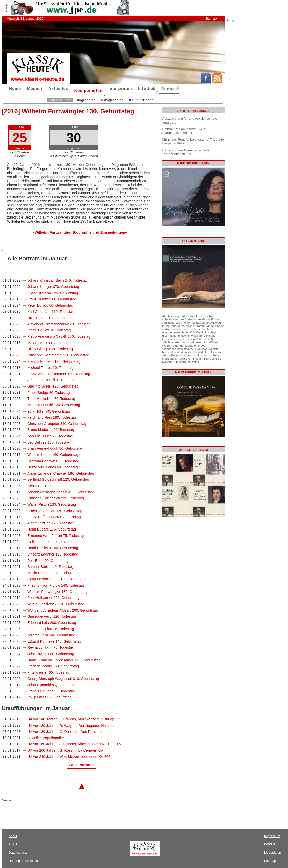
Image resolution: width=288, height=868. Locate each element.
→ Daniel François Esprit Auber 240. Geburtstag (62, 660)
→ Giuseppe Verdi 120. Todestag (49, 616)
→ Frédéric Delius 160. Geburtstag (51, 666)
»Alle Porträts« (82, 765)
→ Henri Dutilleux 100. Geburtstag (50, 548)
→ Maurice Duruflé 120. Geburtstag (51, 405)
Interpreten (120, 89)
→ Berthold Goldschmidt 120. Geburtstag (56, 479)
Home (15, 89)
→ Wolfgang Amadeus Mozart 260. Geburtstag (60, 610)
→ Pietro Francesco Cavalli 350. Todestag (57, 336)
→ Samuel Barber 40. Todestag (48, 567)
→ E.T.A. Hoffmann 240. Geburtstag (52, 517)
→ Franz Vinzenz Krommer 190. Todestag (56, 374)
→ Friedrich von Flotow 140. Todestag (53, 585)
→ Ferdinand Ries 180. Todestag (49, 417)
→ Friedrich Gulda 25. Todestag (48, 629)
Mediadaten (273, 852)
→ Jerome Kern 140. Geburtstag (49, 635)
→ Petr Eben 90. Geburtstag (46, 561)
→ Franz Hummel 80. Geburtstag (50, 299)
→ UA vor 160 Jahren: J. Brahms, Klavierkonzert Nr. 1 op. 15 (72, 744)
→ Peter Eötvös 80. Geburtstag (48, 305)
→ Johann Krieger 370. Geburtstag (51, 287)
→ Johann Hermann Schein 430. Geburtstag (59, 492)
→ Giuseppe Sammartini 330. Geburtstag (56, 355)
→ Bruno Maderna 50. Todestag (49, 430)
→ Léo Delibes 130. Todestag (47, 442)
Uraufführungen (141, 100)
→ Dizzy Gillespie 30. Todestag (48, 349)
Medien (35, 89)
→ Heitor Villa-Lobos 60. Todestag (50, 467)
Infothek (147, 89)
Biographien (86, 100)
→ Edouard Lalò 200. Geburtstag (49, 623)
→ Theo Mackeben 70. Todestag (49, 399)
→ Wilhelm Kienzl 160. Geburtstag (51, 455)
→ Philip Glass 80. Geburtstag (47, 697)
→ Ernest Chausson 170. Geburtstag (53, 511)
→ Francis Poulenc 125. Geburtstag (52, 361)
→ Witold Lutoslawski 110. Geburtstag (54, 604)
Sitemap (211, 19)
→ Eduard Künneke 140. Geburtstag (52, 641)
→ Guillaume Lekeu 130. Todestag (51, 542)
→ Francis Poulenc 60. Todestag (49, 691)
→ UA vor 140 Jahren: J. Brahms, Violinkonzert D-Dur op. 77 (72, 719)
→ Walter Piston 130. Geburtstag (49, 504)
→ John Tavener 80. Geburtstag (49, 654)
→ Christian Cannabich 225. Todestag (53, 498)
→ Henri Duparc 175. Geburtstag (49, 529)
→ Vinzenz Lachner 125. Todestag (50, 554)
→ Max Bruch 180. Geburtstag (47, 343)
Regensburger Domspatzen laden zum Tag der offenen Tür (190, 152)
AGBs (13, 844)
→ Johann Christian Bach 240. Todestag (55, 280)
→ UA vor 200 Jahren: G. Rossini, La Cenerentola (63, 750)
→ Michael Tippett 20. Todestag (48, 368)
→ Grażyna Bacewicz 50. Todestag (51, 461)
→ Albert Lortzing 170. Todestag (49, 523)
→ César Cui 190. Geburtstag (47, 486)
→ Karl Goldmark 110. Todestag (49, 312)
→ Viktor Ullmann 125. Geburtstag (50, 293)
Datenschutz (18, 852)
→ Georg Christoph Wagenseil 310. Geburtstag (61, 679)
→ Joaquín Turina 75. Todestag (48, 436)
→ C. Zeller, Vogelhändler (43, 738)
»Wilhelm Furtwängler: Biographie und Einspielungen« (80, 232)
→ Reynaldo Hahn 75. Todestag (49, 647)
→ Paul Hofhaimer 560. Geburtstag (51, 598)
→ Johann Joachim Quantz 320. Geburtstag (58, 685)
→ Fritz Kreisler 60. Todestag (46, 672)
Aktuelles (58, 89)
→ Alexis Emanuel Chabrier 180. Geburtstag (58, 473)
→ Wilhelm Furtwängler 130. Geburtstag (55, 592)
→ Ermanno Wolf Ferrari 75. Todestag (53, 536)
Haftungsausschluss (23, 861)
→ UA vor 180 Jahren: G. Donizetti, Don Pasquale (63, 732)
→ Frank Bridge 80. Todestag (46, 393)
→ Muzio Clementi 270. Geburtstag (51, 573)
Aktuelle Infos (60, 100)
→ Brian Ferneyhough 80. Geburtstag (53, 448)
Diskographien (112, 100)
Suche (170, 89)
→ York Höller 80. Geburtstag (46, 411)
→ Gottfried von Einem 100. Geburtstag (55, 579)
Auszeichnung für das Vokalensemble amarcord (190, 120)
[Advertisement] (61, 812)
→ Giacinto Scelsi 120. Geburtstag (51, 386)
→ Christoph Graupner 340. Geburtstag (55, 424)
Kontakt (270, 844)
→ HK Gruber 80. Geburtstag (46, 318)
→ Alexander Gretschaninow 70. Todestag (57, 324)
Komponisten (88, 91)
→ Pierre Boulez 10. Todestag (47, 330)
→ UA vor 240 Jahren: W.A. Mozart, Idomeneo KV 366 (67, 757)
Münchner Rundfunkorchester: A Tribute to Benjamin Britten (193, 141)
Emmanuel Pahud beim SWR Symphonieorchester (184, 131)
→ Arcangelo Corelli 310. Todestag (51, 380)
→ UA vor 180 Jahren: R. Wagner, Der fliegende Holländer (70, 726)
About (13, 836)
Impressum (272, 836)
